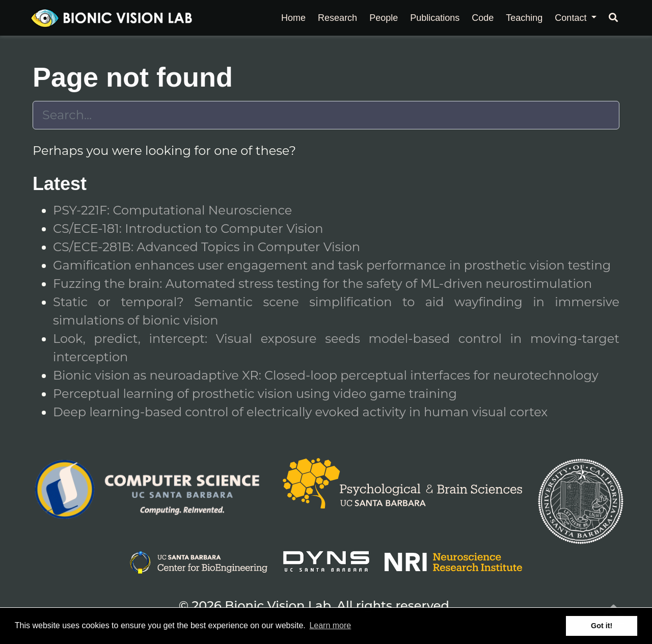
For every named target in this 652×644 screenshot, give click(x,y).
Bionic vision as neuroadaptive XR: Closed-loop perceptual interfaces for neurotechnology (326, 375)
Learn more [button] (330, 625)
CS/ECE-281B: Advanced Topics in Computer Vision (207, 247)
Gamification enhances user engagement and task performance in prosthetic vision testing (332, 265)
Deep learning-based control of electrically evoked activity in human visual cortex (300, 412)
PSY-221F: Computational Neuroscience (172, 210)
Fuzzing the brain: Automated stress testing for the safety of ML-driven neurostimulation (322, 284)
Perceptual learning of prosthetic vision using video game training (255, 394)
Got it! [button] (602, 626)
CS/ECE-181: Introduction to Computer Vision (188, 229)
